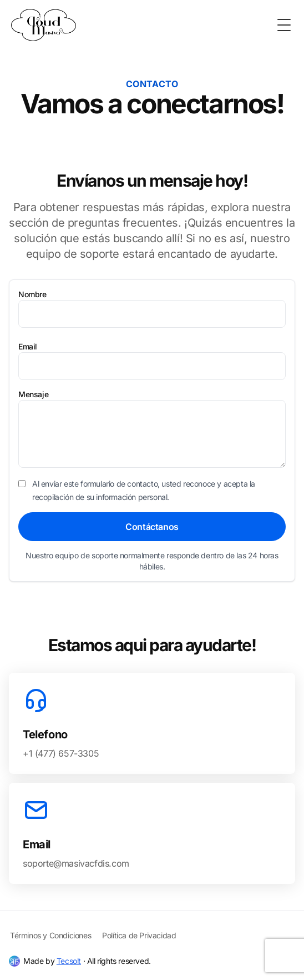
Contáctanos (152, 527)
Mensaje (33, 394)
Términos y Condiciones (50, 935)
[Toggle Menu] (284, 25)
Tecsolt (69, 961)
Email (28, 346)
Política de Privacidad (139, 935)
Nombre (32, 294)
